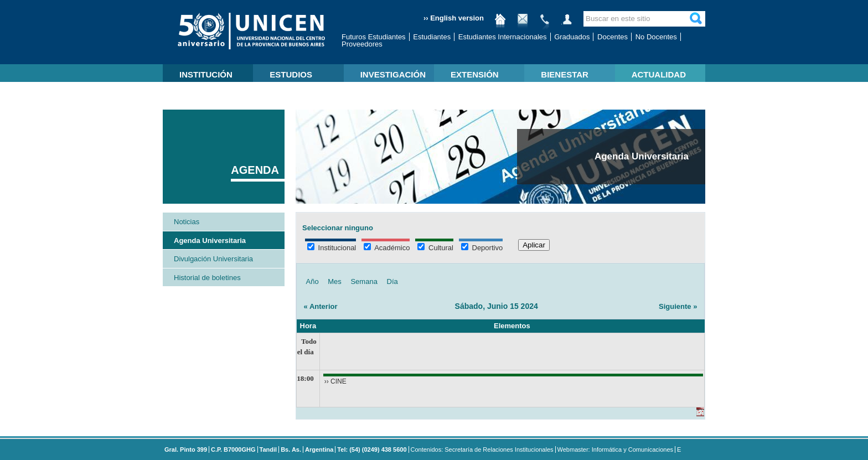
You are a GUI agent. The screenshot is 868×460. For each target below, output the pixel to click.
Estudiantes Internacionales (503, 37)
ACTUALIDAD (659, 74)
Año (312, 281)
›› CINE (335, 381)
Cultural (435, 248)
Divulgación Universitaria (213, 259)
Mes (335, 281)
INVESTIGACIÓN (393, 74)
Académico (387, 248)
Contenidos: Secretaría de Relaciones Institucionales (482, 449)
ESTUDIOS (291, 74)
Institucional (332, 248)
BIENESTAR (565, 74)
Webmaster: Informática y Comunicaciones (616, 449)
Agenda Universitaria (210, 241)
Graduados (572, 37)
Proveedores (362, 44)
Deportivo (482, 248)
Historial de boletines (207, 278)
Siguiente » (678, 306)
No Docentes (656, 37)
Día (392, 281)
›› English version (454, 18)
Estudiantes (432, 37)
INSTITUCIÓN (206, 74)
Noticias (187, 222)
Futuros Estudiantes (374, 37)
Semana (364, 281)
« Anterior (321, 306)
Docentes (613, 37)
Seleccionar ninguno (338, 228)
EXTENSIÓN (475, 74)
